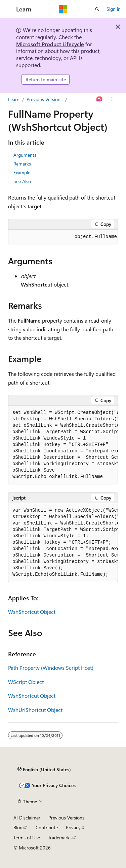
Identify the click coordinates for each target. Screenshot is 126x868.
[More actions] (112, 99)
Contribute (47, 827)
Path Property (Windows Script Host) (51, 668)
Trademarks (60, 837)
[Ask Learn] (100, 99)
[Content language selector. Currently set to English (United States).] (44, 769)
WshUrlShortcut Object (35, 710)
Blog (18, 827)
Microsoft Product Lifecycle (50, 44)
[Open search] (97, 9)
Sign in (114, 9)
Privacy (73, 827)
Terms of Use (27, 837)
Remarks (22, 164)
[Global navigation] (7, 9)
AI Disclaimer (27, 818)
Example (22, 172)
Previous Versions (45, 99)
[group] (63, 237)
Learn (14, 99)
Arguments (25, 155)
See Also (22, 181)
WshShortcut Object (32, 612)
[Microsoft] (63, 9)
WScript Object (26, 682)
